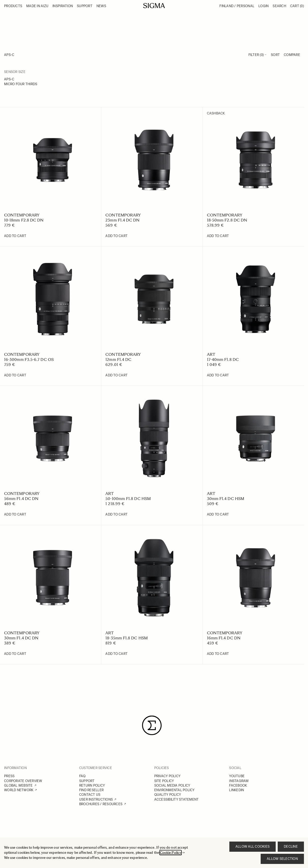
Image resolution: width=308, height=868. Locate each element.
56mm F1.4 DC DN (21, 499)
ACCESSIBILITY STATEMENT (177, 799)
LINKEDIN (236, 790)
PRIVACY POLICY (167, 776)
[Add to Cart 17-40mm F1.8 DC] (218, 375)
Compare (292, 55)
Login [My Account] (263, 6)
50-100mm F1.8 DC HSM (128, 499)
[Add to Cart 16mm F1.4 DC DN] (218, 654)
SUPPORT (87, 781)
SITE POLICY (164, 781)
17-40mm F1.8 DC (223, 359)
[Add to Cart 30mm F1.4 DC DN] (15, 654)
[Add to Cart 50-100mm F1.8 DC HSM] (116, 514)
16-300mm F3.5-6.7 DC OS (29, 359)
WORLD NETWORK (19, 790)
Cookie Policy (171, 853)
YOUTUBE (237, 776)
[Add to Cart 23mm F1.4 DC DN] (116, 236)
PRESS (9, 776)
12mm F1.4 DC (118, 359)
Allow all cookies (253, 847)
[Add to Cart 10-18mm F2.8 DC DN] (15, 236)
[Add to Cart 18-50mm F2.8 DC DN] (218, 236)
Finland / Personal (237, 6)
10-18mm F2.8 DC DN (24, 220)
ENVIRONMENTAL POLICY (174, 790)
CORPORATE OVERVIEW (23, 781)
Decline (291, 847)
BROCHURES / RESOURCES (101, 804)
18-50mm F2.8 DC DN (227, 220)
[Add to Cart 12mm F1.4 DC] (116, 375)
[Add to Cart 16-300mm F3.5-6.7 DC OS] (15, 375)
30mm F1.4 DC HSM (226, 499)
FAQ (82, 776)
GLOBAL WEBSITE (18, 785)
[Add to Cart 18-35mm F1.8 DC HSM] (116, 654)
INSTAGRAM (239, 781)
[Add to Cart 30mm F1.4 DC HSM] (218, 514)
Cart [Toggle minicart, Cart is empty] (297, 6)
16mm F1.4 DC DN (224, 638)
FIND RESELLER (91, 790)
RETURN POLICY (92, 785)
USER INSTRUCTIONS (96, 799)
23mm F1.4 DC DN (122, 220)
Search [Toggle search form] (279, 6)
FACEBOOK (238, 785)
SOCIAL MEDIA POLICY (172, 785)
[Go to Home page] (154, 6)
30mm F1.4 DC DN (21, 638)
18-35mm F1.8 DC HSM (127, 638)
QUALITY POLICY (168, 795)
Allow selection (282, 859)
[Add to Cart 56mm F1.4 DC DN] (15, 514)
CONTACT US (90, 795)
